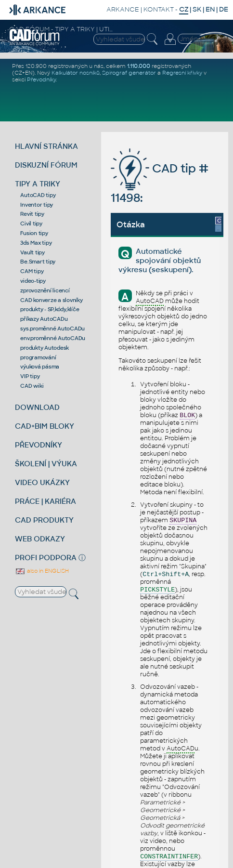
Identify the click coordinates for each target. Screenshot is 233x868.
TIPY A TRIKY (38, 184)
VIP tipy (30, 376)
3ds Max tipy (36, 243)
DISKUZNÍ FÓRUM (46, 165)
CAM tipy (32, 271)
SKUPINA (183, 520)
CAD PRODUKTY (44, 520)
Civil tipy (31, 224)
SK (197, 9)
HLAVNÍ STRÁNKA (46, 146)
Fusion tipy (34, 233)
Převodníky (41, 79)
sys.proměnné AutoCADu (52, 329)
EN (210, 9)
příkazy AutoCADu (44, 319)
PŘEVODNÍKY (39, 445)
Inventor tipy (37, 205)
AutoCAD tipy (38, 195)
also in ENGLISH (42, 571)
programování (38, 357)
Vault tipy (32, 252)
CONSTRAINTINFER (169, 857)
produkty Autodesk (45, 348)
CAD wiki (32, 386)
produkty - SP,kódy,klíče (50, 309)
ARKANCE (123, 9)
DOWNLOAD (37, 407)
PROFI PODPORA (46, 558)
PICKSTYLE (157, 590)
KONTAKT (159, 9)
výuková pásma (40, 367)
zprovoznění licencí (45, 290)
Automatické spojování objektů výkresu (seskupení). (159, 260)
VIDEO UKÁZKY (42, 482)
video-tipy (33, 281)
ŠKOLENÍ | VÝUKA (46, 464)
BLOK (187, 415)
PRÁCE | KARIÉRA (45, 501)
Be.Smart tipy (38, 262)
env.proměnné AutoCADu (53, 338)
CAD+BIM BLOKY (45, 426)
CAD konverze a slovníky (51, 300)
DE (224, 9)
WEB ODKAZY (40, 539)
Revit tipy (32, 214)
